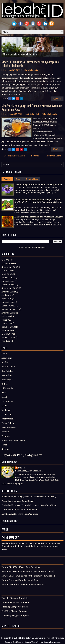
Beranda (35, 156)
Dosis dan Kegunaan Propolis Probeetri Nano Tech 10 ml (29, 505)
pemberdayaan (9, 427)
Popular (7, 179)
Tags (18, 179)
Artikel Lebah (8, 367)
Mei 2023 (6, 271)
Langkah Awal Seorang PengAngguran (20, 514)
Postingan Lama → (55, 156)
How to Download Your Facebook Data (20, 580)
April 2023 (7, 274)
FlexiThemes (18, 642)
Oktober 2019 (8, 327)
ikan (4, 393)
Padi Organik (8, 419)
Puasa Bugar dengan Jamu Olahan (18, 501)
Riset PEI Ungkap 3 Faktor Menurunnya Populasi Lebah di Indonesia (31, 64)
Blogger (42, 247)
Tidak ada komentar (31, 70)
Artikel (5, 362)
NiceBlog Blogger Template (15, 607)
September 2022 (10, 288)
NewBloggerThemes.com (50, 642)
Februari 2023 (9, 278)
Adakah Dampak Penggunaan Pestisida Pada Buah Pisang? (29, 497)
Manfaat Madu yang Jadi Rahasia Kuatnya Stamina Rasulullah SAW (32, 107)
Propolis (6, 436)
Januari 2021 (8, 302)
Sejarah (5, 449)
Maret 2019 (7, 334)
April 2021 (7, 299)
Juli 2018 (6, 341)
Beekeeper (7, 380)
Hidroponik (7, 388)
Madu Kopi (7, 414)
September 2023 (10, 267)
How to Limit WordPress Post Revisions (21, 567)
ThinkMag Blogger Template (15, 616)
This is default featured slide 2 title (20, 54)
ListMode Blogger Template (15, 602)
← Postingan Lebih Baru (13, 156)
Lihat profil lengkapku (12, 484)
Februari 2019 (8, 337)
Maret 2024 (7, 264)
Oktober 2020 (8, 306)
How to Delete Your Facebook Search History (24, 584)
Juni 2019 (6, 330)
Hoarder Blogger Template (15, 598)
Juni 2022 (6, 295)
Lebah (4, 397)
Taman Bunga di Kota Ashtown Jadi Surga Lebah (38, 185)
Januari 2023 (8, 281)
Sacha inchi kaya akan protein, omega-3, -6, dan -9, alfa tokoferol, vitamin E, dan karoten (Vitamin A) (38, 202)
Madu (32, 114)
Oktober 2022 (8, 285)
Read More (57, 99)
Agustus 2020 (8, 313)
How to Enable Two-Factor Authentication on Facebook (28, 576)
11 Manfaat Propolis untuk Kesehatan (19, 510)
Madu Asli (6, 410)
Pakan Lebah (8, 423)
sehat (37, 114)
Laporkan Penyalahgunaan (22, 455)
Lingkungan (7, 401)
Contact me (7, 546)
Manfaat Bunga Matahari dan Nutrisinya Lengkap (39, 217)
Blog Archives (32, 179)
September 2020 (10, 309)
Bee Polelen (7, 371)
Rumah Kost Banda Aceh (13, 440)
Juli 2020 (6, 316)
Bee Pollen (7, 375)
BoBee (5, 384)
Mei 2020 (6, 323)
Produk (5, 432)
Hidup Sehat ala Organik (31, 638)
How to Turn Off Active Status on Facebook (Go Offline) (28, 571)
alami (27, 114)
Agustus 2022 (8, 292)
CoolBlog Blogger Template (15, 611)
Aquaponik (7, 358)
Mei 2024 (6, 260)
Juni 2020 (6, 320)
